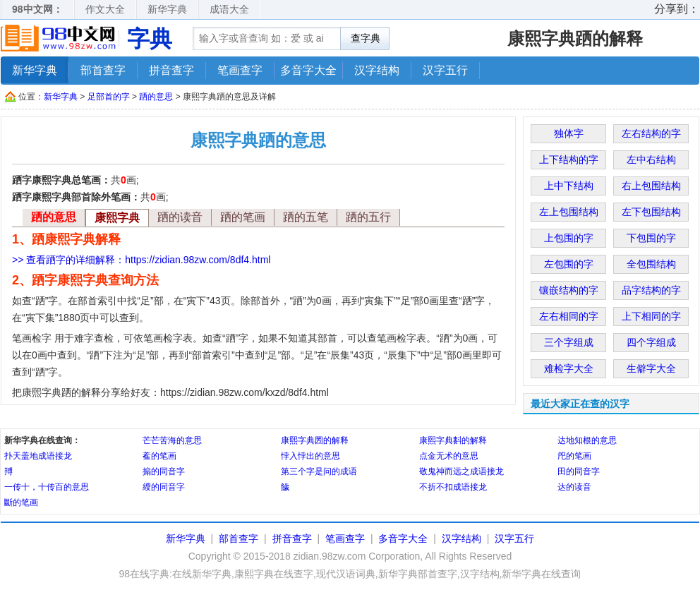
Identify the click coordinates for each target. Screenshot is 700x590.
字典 (150, 39)
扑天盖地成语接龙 (38, 456)
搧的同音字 (164, 471)
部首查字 (103, 70)
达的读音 (574, 487)
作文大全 (105, 9)
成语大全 (229, 9)
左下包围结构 (651, 212)
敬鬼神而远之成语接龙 (461, 471)
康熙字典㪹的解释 (453, 440)
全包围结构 (651, 264)
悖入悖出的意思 (310, 456)
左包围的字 (569, 264)
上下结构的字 (569, 159)
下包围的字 (651, 238)
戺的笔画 (574, 456)
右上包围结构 (651, 186)
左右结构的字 (651, 133)
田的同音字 (579, 471)
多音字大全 (308, 70)
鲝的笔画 (159, 456)
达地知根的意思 (587, 440)
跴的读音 (180, 217)
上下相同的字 (651, 316)
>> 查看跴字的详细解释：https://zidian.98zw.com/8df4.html (141, 260)
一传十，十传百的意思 (47, 487)
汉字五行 (445, 70)
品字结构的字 (651, 290)
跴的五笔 (306, 217)
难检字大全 (569, 368)
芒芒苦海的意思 (172, 440)
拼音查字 (171, 70)
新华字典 (167, 9)
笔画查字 (240, 70)
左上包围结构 (569, 212)
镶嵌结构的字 (569, 290)
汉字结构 (377, 70)
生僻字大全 (651, 368)
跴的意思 (156, 97)
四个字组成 (651, 342)
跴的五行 (368, 217)
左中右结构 (651, 159)
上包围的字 (569, 238)
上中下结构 (569, 186)
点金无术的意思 (449, 456)
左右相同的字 (569, 316)
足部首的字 (109, 97)
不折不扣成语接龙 (453, 487)
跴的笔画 (243, 217)
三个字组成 (569, 342)
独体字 (569, 133)
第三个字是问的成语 (319, 471)
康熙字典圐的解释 (315, 440)
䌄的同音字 (164, 487)
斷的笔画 (21, 502)
